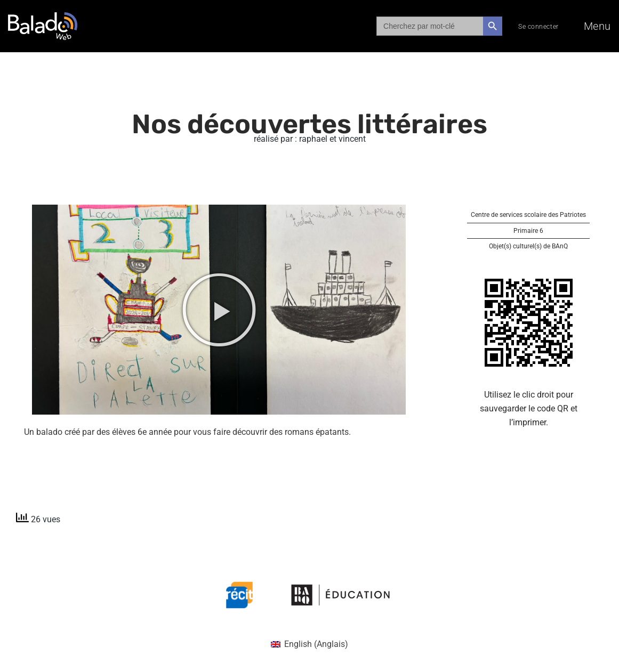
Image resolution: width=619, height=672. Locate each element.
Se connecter (538, 27)
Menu (597, 26)
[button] (219, 310)
